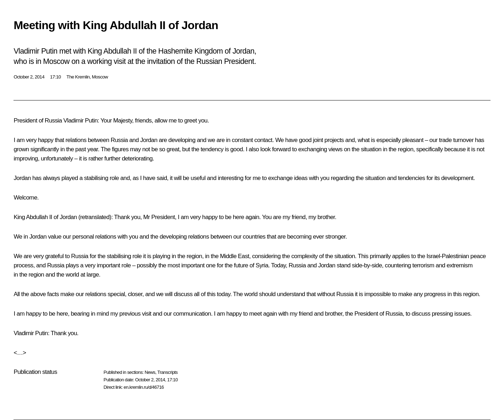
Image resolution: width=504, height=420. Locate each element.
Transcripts (167, 372)
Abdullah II (39, 217)
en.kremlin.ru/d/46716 (144, 387)
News (150, 372)
